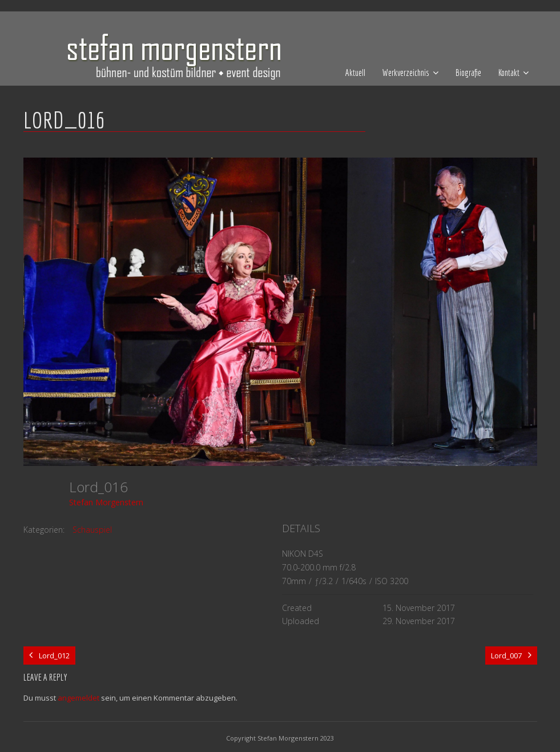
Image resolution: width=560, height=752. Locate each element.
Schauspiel (92, 530)
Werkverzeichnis (406, 73)
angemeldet (78, 698)
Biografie (468, 73)
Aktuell (355, 73)
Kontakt (509, 73)
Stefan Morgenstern (106, 502)
